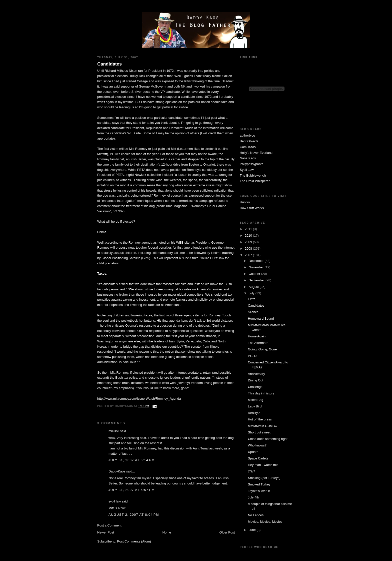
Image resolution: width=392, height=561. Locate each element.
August (254, 287)
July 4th (253, 497)
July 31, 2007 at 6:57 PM (132, 490)
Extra (251, 299)
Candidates (109, 64)
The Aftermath (258, 343)
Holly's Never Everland (256, 153)
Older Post (227, 532)
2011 (249, 229)
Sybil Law (247, 170)
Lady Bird (255, 406)
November (257, 267)
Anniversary (256, 374)
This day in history (261, 393)
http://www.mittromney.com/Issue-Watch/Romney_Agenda (139, 399)
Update (253, 452)
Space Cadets (258, 458)
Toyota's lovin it (259, 491)
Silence (253, 312)
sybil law (115, 501)
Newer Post (106, 532)
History (245, 202)
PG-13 (252, 356)
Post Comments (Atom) (134, 541)
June (253, 530)
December (257, 261)
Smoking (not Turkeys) (264, 478)
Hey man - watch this (263, 465)
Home (167, 532)
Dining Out (255, 380)
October (255, 274)
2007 (249, 255)
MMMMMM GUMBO (262, 426)
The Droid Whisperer (255, 181)
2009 (249, 242)
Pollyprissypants (251, 164)
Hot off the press (260, 419)
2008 (249, 248)
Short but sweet (259, 432)
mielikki (114, 431)
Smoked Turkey (259, 484)
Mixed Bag (255, 400)
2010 (249, 235)
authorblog (247, 135)
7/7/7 (251, 471)
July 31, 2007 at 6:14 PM (132, 460)
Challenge (255, 387)
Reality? (254, 413)
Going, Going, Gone (262, 349)
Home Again (257, 336)
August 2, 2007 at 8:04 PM (134, 515)
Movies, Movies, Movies (265, 522)
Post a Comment (109, 525)
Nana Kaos (248, 158)
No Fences (256, 515)
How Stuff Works (252, 208)
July (252, 293)
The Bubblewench (253, 175)
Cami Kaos (248, 147)
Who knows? (257, 445)
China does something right (267, 439)
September (257, 280)
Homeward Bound (261, 319)
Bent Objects (249, 141)
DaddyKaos (117, 471)
